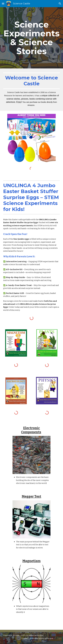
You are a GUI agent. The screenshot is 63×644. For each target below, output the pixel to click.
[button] (3, 4)
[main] (32, 38)
